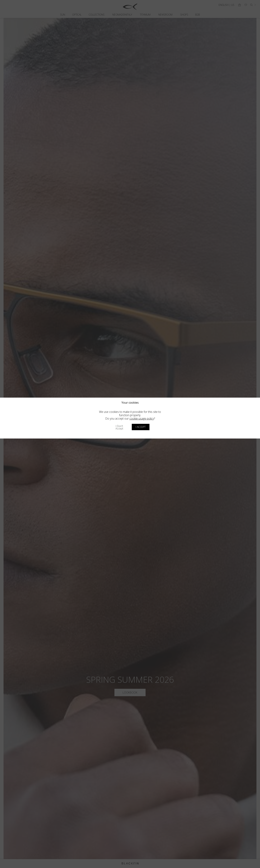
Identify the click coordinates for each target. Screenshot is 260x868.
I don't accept (119, 427)
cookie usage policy (142, 419)
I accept (141, 427)
